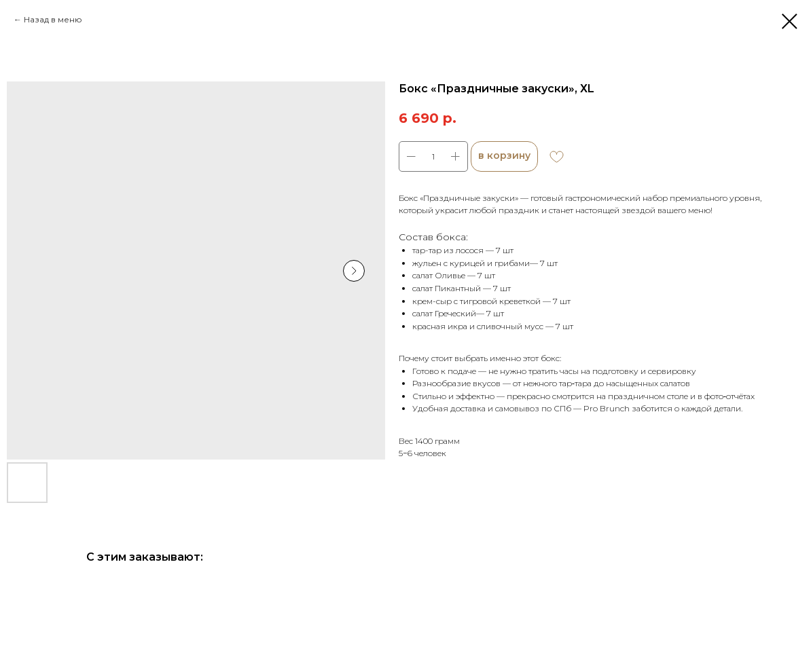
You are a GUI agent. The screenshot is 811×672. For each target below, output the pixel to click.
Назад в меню (53, 19)
